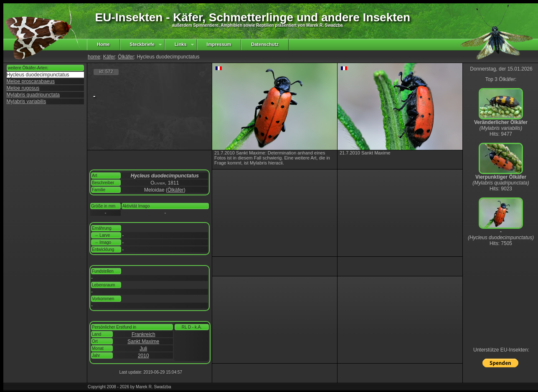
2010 (143, 356)
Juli (143, 349)
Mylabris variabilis (27, 101)
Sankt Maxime (143, 341)
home (94, 57)
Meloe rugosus (23, 88)
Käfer (109, 57)
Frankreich (143, 334)
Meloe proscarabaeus (31, 81)
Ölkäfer (126, 57)
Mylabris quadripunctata (33, 95)
